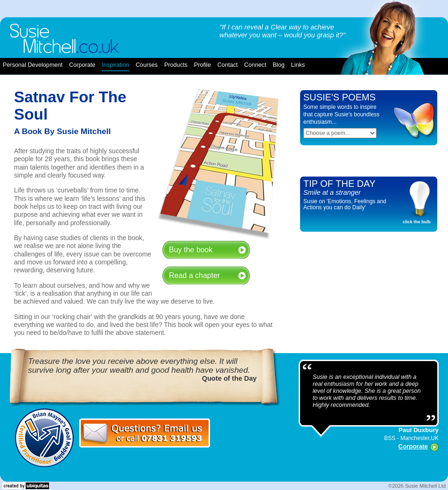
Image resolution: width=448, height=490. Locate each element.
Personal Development (33, 65)
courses (147, 65)
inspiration (115, 65)
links (298, 65)
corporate (82, 65)
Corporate (413, 446)
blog (278, 65)
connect (255, 65)
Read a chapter (194, 275)
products (176, 65)
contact (228, 65)
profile (203, 65)
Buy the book (191, 250)
